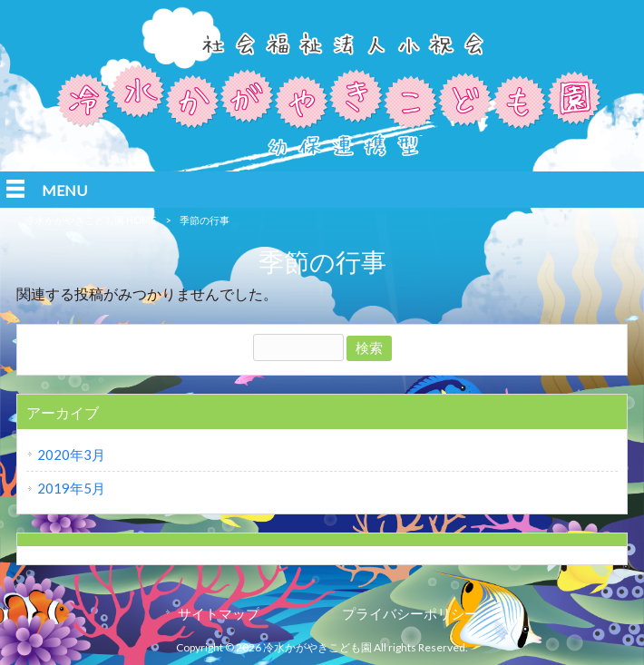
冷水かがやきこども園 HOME (90, 220)
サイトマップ (219, 613)
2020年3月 (71, 455)
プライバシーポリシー (410, 613)
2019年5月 (71, 488)
